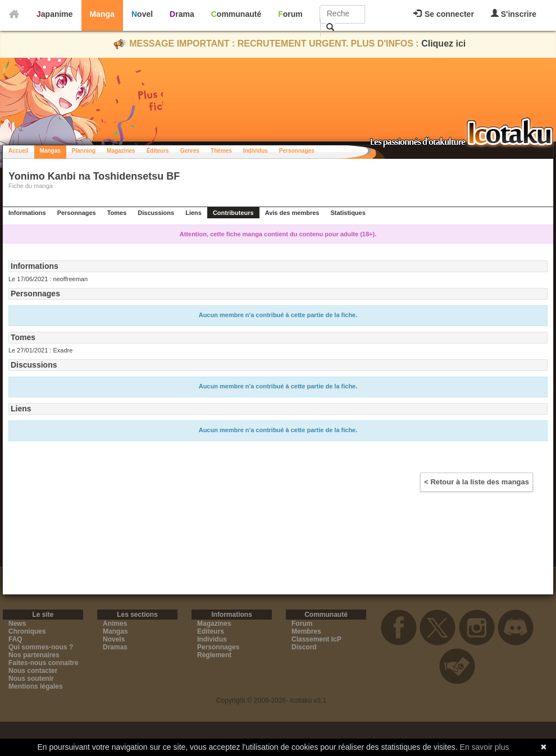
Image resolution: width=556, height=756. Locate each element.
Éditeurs (158, 151)
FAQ (15, 639)
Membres (306, 631)
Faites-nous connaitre (44, 663)
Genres (190, 151)
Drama (182, 14)
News (17, 624)
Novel (142, 14)
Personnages (297, 151)
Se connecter (444, 14)
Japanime (55, 14)
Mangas (50, 151)
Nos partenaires (34, 655)
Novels (114, 639)
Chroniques (27, 631)
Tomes (117, 213)
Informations (27, 213)
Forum (290, 14)
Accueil (19, 151)
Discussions (156, 213)
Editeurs (211, 631)
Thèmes (221, 151)
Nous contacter (33, 671)
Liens (193, 213)
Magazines (121, 151)
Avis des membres (292, 213)
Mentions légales (36, 686)
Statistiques (348, 213)
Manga (102, 14)
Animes (115, 624)
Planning (84, 151)
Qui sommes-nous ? (41, 647)
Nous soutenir (31, 679)
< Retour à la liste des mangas (477, 482)
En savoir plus (485, 747)
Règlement (214, 655)
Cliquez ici (443, 43)
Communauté (236, 14)
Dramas (115, 647)
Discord (304, 647)
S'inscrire (514, 14)
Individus (256, 151)
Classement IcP (316, 639)
